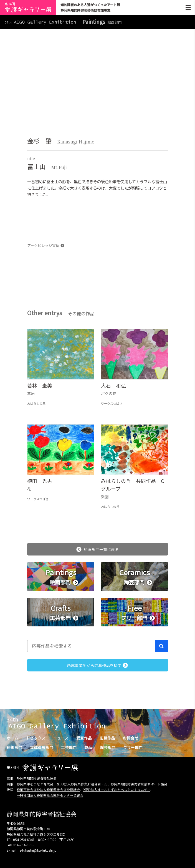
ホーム (12, 738)
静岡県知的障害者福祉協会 (37, 778)
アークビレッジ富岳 (46, 245)
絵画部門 (14, 747)
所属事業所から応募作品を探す (97, 665)
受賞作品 (84, 738)
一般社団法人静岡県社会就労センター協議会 (50, 795)
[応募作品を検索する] (91, 646)
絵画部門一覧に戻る (97, 549)
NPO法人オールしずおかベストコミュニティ (117, 789)
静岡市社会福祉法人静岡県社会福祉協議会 (48, 789)
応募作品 (107, 738)
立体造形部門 (42, 747)
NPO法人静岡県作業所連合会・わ (82, 784)
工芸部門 (69, 747)
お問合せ (131, 738)
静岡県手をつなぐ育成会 (35, 784)
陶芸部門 (108, 747)
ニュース (61, 738)
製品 (88, 747)
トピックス (36, 738)
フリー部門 (133, 747)
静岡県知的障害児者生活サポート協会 (139, 784)
